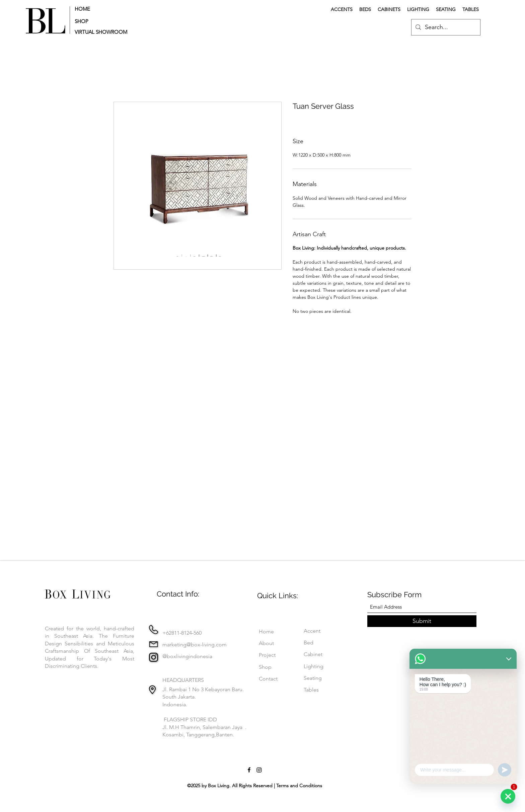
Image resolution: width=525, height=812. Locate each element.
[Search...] (445, 27)
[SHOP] (96, 21)
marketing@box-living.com (195, 645)
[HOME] (96, 9)
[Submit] (422, 621)
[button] (103, 32)
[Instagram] (259, 770)
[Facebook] (249, 770)
